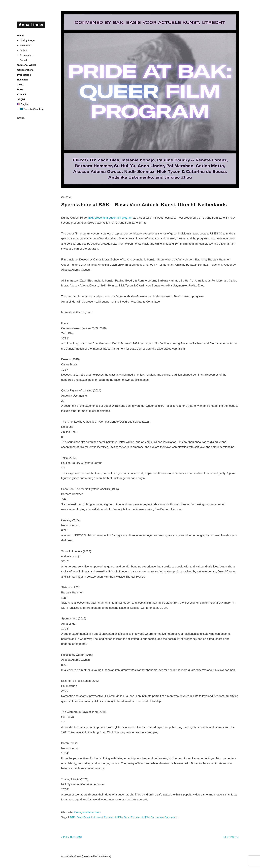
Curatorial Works (27, 65)
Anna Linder (31, 25)
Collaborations (25, 70)
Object (23, 50)
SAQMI (21, 99)
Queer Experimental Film (137, 817)
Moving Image (27, 40)
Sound (23, 60)
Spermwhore (172, 817)
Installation (26, 45)
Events (78, 812)
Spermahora (157, 817)
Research (22, 80)
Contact (22, 94)
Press (20, 89)
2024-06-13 (66, 197)
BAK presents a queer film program (110, 218)
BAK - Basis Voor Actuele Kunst (86, 817)
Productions (24, 75)
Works (21, 36)
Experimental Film (113, 817)
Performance (27, 55)
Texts (20, 85)
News (98, 812)
